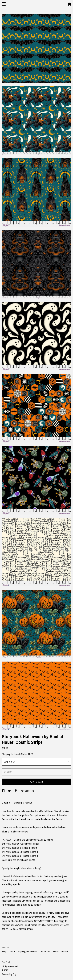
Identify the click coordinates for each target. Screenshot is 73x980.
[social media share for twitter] (10, 791)
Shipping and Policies (28, 952)
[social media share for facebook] (3, 791)
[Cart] (69, 5)
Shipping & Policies (23, 803)
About (12, 952)
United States (20, 754)
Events (56, 952)
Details (6, 803)
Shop (4, 952)
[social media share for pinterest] (16, 791)
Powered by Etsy (9, 974)
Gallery (65, 952)
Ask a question (27, 791)
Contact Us (45, 952)
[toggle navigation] (4, 4)
